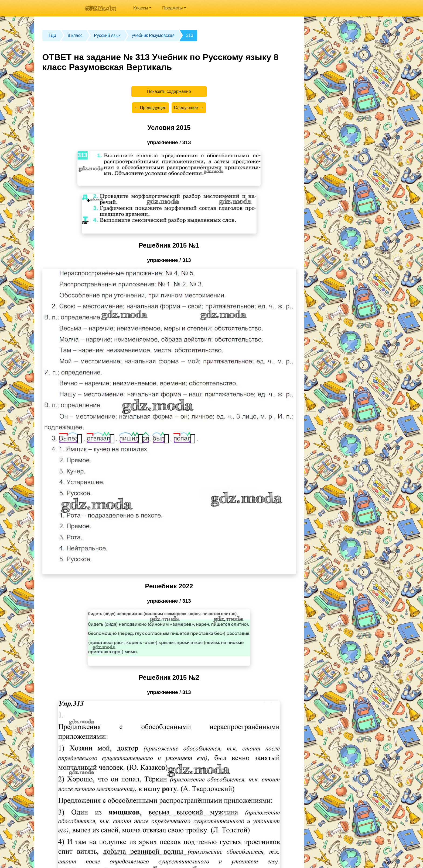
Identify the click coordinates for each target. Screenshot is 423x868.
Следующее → (189, 108)
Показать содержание (169, 91)
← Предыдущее (150, 108)
